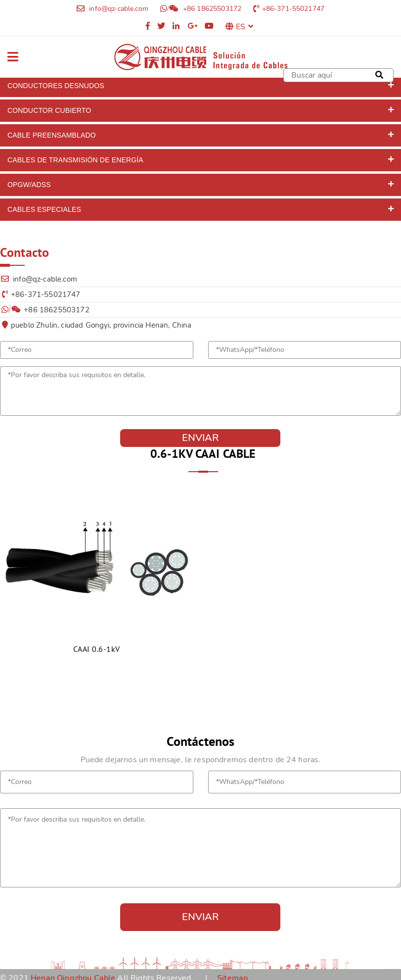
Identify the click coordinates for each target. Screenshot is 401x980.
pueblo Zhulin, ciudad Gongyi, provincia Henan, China (101, 325)
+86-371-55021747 (293, 9)
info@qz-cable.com (118, 9)
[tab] (200, 86)
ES (245, 27)
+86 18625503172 (211, 9)
